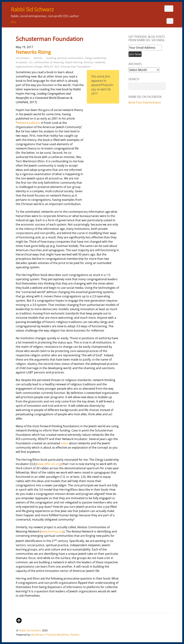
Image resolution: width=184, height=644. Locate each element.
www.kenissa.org (52, 531)
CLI (31, 62)
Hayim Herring (74, 62)
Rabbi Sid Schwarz (30, 630)
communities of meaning (49, 62)
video (64, 443)
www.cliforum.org (49, 464)
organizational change (29, 67)
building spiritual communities (65, 58)
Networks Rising (33, 52)
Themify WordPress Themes (63, 635)
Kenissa (88, 62)
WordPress (37, 635)
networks (100, 62)
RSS (13, 22)
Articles (38, 58)
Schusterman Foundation (75, 67)
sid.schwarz (23, 58)
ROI (57, 67)
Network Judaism (28, 123)
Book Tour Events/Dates (145, 102)
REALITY (49, 67)
